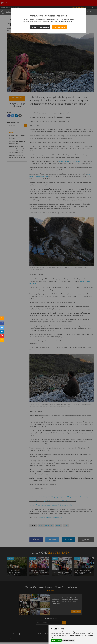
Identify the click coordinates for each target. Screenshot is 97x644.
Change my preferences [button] (68, 640)
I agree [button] (53, 640)
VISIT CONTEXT (59, 27)
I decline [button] (59, 640)
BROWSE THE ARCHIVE (40, 27)
